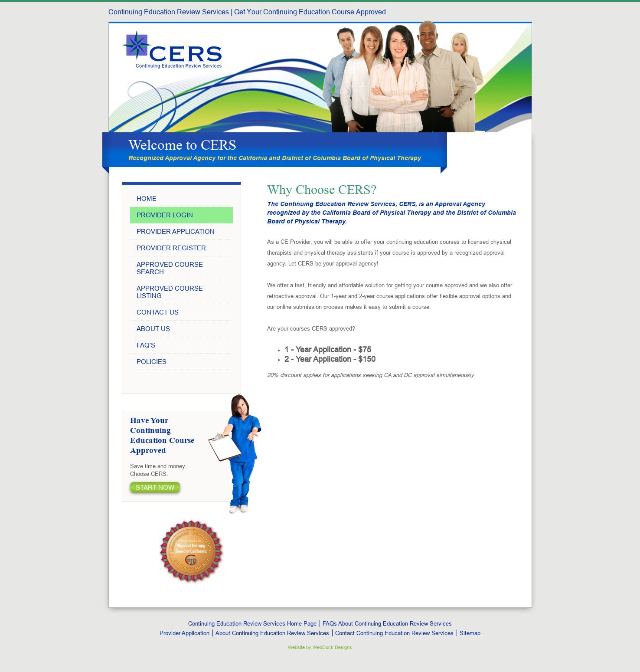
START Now (155, 487)
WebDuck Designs (332, 647)
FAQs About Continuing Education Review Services (387, 623)
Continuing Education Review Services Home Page (252, 623)
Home (147, 198)
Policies (152, 362)
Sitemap (470, 633)
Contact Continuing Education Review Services (394, 633)
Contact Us (158, 312)
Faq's (146, 345)
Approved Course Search (170, 268)
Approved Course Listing (170, 292)
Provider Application (176, 231)
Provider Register (171, 248)
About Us (153, 329)
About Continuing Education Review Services (272, 633)
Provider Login (165, 215)
